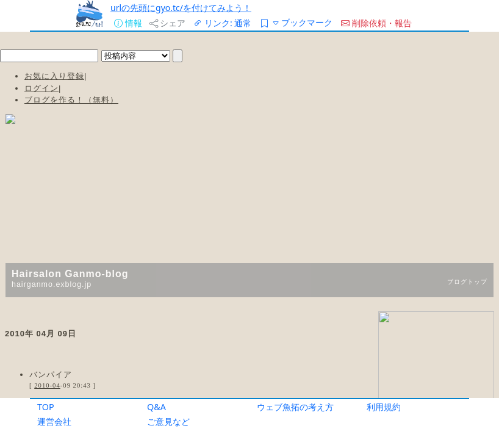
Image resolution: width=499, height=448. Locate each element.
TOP (46, 407)
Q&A (156, 407)
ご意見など (168, 421)
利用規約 (384, 407)
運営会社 (54, 421)
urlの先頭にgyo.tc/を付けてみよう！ (181, 8)
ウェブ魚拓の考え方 (295, 407)
